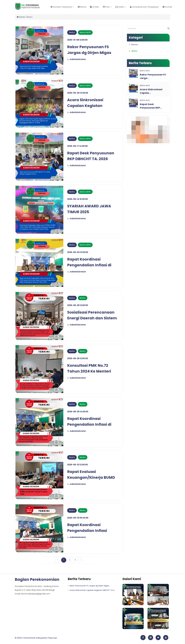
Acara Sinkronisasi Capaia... (151, 91)
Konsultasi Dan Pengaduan (144, 7)
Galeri (121, 7)
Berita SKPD (85, 32)
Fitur (107, 7)
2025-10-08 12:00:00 (77, 40)
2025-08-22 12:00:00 (77, 465)
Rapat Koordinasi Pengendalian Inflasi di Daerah (90, 265)
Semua (134, 44)
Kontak (167, 7)
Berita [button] (134, 51)
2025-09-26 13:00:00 (78, 93)
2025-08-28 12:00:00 (78, 305)
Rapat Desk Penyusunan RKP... (151, 106)
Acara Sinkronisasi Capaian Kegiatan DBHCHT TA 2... (92, 590)
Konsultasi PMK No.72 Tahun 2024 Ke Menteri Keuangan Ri (90, 371)
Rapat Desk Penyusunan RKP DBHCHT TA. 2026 (92, 156)
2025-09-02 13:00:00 (78, 252)
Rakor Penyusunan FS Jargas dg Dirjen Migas (90, 50)
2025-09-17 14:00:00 (77, 146)
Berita (82, 7)
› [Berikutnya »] (81, 560)
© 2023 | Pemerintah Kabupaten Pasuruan (36, 638)
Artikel (94, 7)
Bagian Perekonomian (37, 580)
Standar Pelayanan (62, 7)
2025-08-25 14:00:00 (78, 412)
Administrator (78, 59)
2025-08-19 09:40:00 (78, 518)
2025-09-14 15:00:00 (77, 199)
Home (21, 17)
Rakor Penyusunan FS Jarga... (153, 76)
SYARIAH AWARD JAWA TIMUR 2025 (90, 209)
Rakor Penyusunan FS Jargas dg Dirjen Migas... (89, 586)
